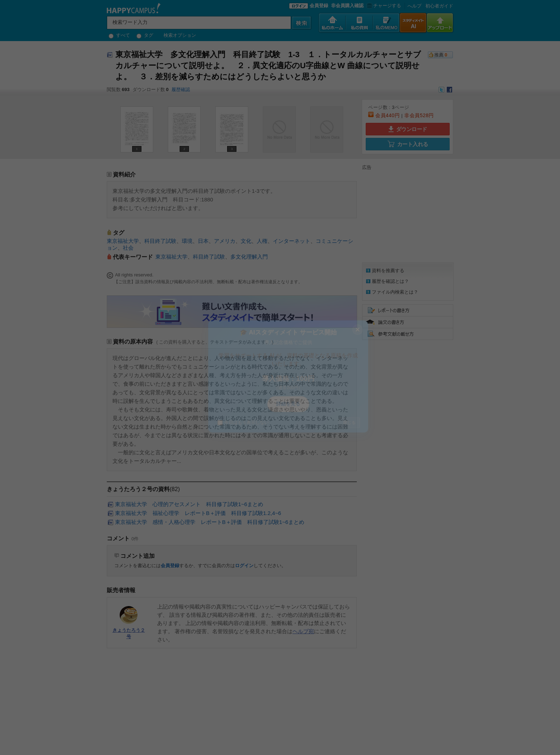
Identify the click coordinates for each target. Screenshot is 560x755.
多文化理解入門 (249, 257)
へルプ (414, 6)
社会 (128, 248)
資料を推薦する (388, 271)
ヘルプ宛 (303, 631)
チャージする (383, 6)
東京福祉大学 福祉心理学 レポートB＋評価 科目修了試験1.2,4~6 (198, 513)
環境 (187, 241)
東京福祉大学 (123, 241)
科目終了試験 (160, 241)
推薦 (439, 55)
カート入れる (408, 144)
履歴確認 (181, 89)
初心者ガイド (439, 6)
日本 (203, 241)
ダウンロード (408, 129)
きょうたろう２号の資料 (138, 489)
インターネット (292, 241)
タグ (145, 35)
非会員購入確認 (347, 6)
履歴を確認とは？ (390, 281)
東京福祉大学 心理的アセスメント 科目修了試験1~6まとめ (189, 504)
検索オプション (180, 35)
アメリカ (225, 241)
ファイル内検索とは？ (395, 292)
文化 (246, 241)
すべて (119, 35)
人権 (262, 241)
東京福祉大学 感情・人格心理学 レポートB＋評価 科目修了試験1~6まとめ (210, 522)
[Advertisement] (407, 215)
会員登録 (319, 6)
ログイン (244, 566)
